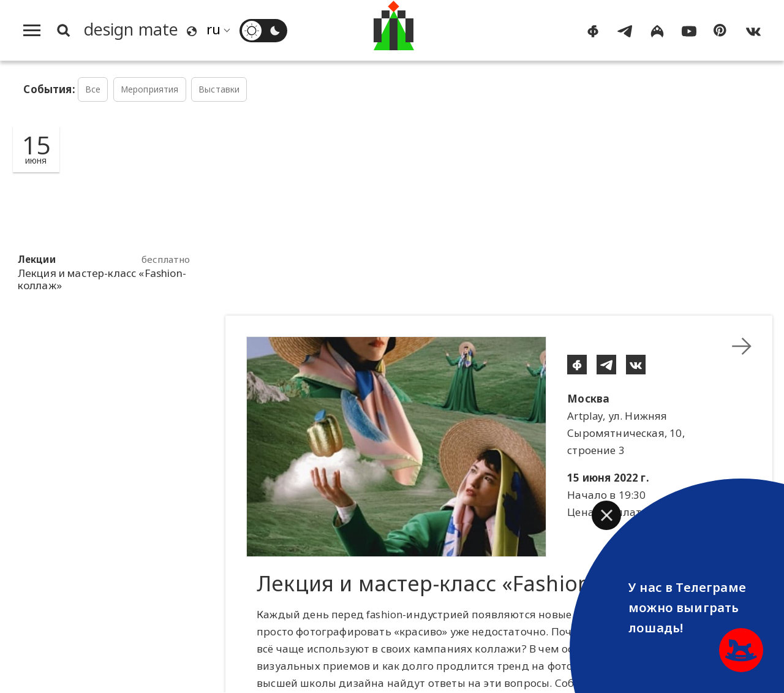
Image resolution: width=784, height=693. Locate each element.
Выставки (219, 89)
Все (93, 89)
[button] (606, 515)
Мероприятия (150, 89)
